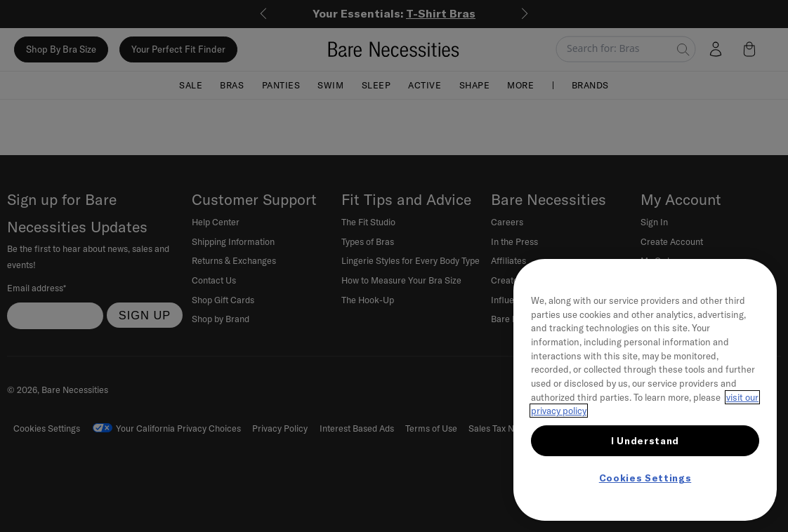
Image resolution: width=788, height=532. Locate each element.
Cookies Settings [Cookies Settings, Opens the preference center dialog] (645, 478)
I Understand (645, 441)
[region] (645, 390)
